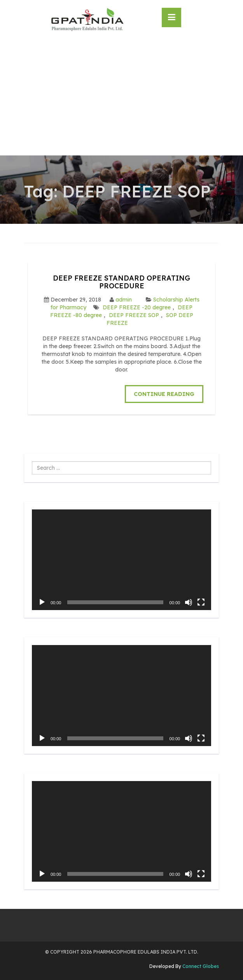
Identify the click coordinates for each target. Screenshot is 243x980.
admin (124, 300)
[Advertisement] (121, 97)
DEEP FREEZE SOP (134, 315)
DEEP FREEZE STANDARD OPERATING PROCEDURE (121, 282)
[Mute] (189, 602)
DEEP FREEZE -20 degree (137, 307)
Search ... (32, 461)
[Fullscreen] (201, 602)
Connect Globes (200, 966)
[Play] (42, 602)
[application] (121, 560)
